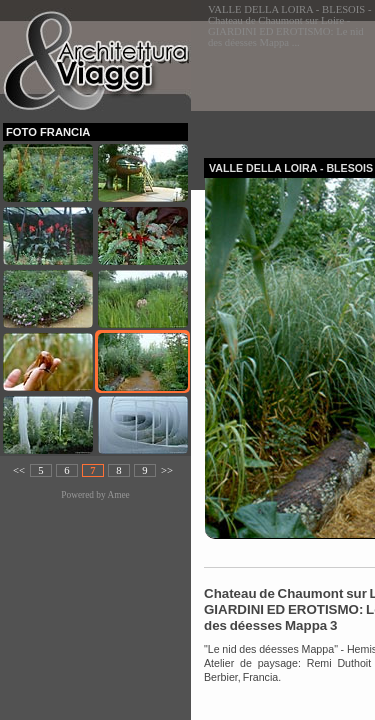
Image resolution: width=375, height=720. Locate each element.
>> (167, 470)
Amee (118, 495)
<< (19, 470)
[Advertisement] (289, 83)
